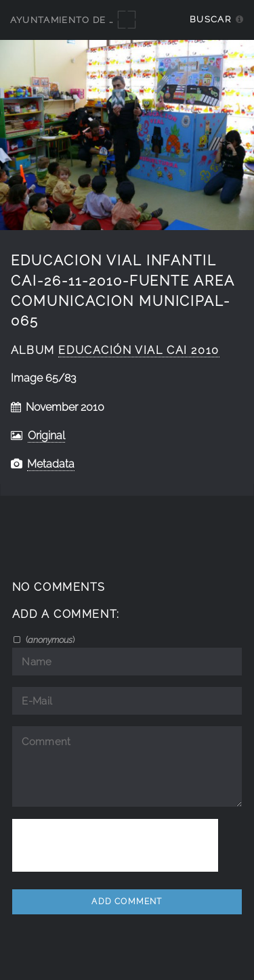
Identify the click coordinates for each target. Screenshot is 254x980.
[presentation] (115, 845)
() (49, 640)
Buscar (210, 19)
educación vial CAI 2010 (139, 350)
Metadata (51, 464)
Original (46, 436)
